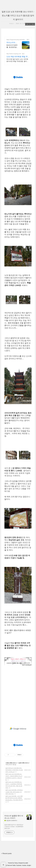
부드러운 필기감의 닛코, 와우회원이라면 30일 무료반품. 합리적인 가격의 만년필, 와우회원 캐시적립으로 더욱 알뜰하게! (17, 60)
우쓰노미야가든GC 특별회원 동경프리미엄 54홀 (12, 43)
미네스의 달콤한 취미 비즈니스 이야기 (14, 817)
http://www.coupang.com (14, 54)
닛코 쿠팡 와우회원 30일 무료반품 (18, 57)
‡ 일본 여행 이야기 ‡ (24, 763)
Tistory (16, 863)
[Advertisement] (18, 696)
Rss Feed (7, 865)
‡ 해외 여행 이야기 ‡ (11, 763)
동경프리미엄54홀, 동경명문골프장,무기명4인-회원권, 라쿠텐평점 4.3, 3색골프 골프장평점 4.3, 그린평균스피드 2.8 (12, 46)
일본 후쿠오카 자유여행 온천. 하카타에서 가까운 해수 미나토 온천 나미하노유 (14, 770)
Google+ (29, 865)
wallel (26, 863)
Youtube (24, 865)
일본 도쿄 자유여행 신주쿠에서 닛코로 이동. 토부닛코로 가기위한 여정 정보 (14, 792)
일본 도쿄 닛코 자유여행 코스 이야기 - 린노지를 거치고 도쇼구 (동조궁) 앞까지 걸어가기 (18, 16)
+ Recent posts (6, 853)
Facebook (19, 865)
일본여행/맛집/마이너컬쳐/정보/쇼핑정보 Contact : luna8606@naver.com (14, 827)
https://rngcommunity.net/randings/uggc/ (16, 40)
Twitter (14, 865)
